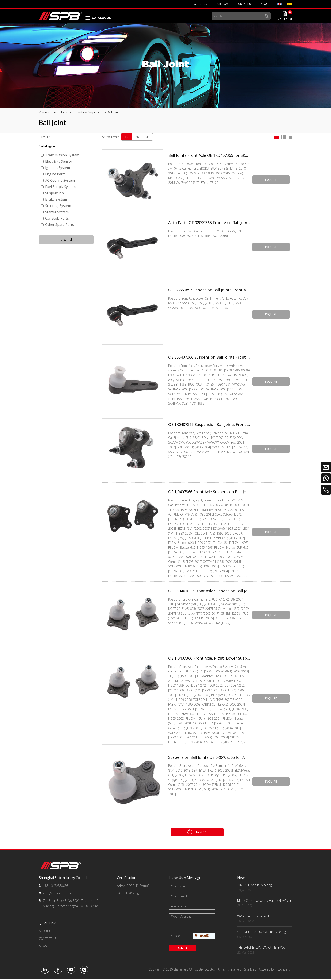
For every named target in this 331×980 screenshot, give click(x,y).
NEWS (43, 947)
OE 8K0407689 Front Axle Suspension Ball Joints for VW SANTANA (209, 592)
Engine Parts (53, 174)
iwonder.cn (285, 971)
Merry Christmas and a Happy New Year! (265, 902)
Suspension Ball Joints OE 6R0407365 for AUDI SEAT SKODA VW (209, 759)
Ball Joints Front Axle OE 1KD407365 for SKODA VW (209, 156)
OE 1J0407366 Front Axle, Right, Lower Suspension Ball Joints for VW (209, 659)
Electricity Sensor (57, 161)
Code (175, 937)
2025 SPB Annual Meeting (254, 886)
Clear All (66, 240)
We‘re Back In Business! (253, 918)
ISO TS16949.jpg (128, 894)
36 (137, 137)
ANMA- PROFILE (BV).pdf (133, 887)
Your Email (179, 898)
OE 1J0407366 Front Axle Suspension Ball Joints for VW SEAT (209, 492)
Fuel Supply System (58, 187)
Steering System (56, 206)
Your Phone (179, 908)
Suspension (52, 193)
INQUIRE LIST (285, 19)
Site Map (250, 971)
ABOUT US (46, 932)
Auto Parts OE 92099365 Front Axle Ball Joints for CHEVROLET (209, 223)
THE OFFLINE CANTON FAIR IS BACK (261, 949)
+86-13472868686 (56, 887)
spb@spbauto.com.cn (58, 894)
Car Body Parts (55, 218)
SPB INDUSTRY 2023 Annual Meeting (262, 933)
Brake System (54, 199)
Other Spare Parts (57, 225)
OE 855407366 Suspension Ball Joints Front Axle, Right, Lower (209, 358)
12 (126, 137)
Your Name (179, 888)
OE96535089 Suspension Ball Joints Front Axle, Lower (209, 290)
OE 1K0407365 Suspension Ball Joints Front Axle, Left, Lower (209, 425)
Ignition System (55, 168)
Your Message (181, 918)
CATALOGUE (101, 18)
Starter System (55, 212)
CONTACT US (48, 940)
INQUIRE (271, 180)
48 (148, 137)
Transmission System (60, 155)
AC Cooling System (58, 180)
